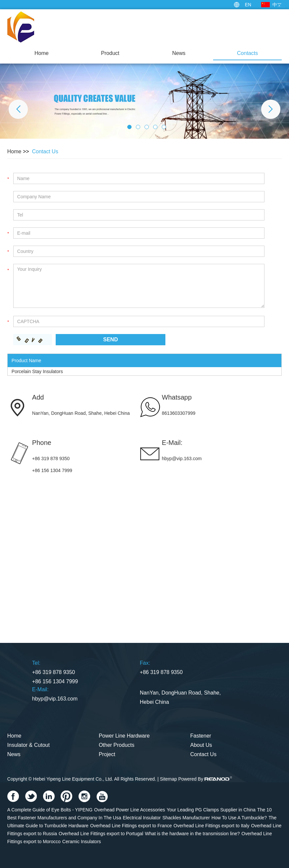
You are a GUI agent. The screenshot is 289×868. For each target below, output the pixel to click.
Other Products (117, 745)
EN (248, 5)
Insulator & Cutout (29, 745)
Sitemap (168, 779)
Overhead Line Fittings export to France (131, 826)
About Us (201, 745)
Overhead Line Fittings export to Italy (212, 826)
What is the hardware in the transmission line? (192, 834)
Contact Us (45, 151)
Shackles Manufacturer (186, 818)
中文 (277, 5)
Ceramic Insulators (82, 842)
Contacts (247, 53)
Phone (42, 443)
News (179, 53)
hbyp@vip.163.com (182, 458)
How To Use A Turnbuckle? (239, 818)
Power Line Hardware (124, 736)
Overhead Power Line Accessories (130, 810)
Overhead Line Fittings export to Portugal (101, 834)
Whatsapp (177, 397)
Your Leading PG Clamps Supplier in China (211, 810)
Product (110, 53)
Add (38, 397)
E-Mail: (172, 443)
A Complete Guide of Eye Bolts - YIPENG (50, 810)
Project (107, 754)
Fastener (201, 736)
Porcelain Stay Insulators (37, 371)
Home (42, 53)
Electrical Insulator (142, 818)
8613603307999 (178, 413)
